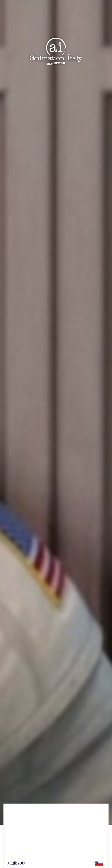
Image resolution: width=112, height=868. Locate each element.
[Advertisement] (56, 833)
